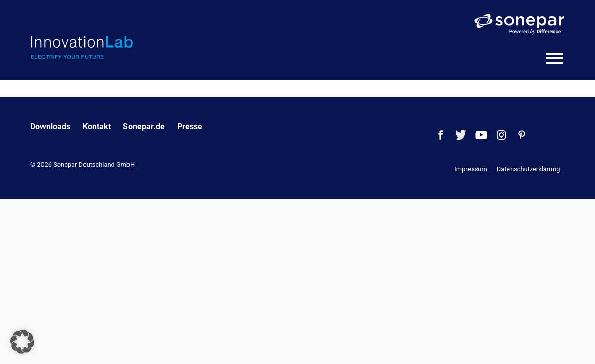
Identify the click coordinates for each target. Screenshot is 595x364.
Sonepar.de (144, 127)
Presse (190, 127)
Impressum (471, 169)
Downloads (50, 127)
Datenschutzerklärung (528, 169)
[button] (22, 342)
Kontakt (97, 127)
